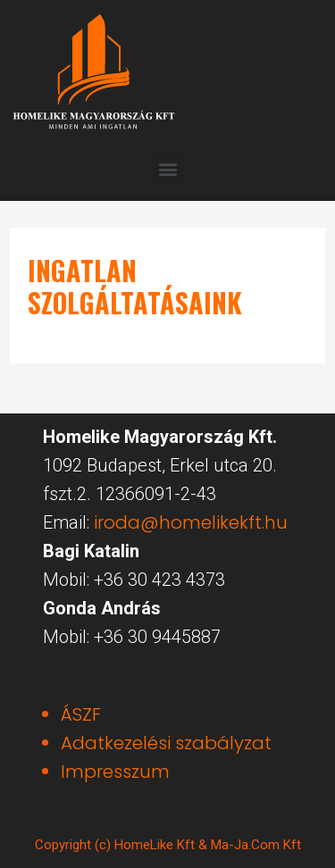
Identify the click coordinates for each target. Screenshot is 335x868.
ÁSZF (81, 714)
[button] (167, 168)
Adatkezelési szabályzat (166, 743)
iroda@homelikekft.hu (191, 522)
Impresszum (115, 772)
